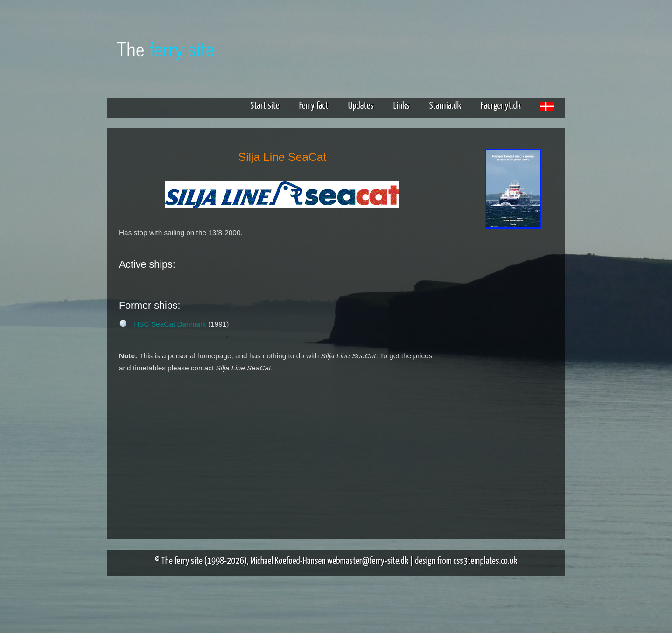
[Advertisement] (513, 377)
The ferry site (182, 561)
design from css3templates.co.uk (466, 561)
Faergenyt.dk (501, 106)
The (166, 48)
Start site (265, 106)
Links (402, 106)
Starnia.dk (445, 106)
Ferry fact (317, 106)
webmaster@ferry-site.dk (368, 561)
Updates (361, 106)
